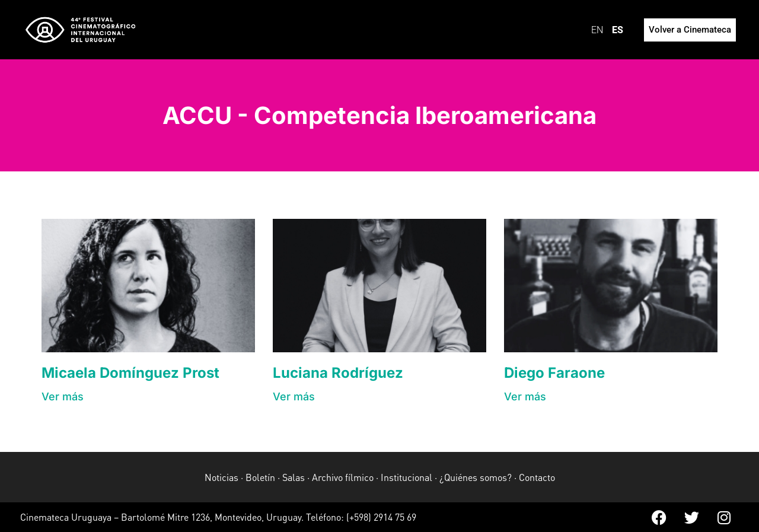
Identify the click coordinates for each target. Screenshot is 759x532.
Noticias (221, 477)
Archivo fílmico (343, 477)
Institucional (406, 477)
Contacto (537, 477)
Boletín (260, 477)
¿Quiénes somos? (476, 477)
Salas (294, 477)
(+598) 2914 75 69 (381, 517)
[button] (63, 396)
